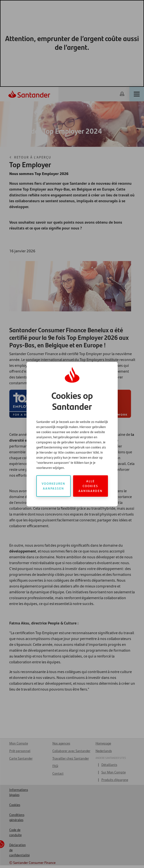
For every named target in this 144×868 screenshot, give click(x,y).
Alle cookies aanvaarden (91, 486)
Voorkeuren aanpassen (53, 486)
